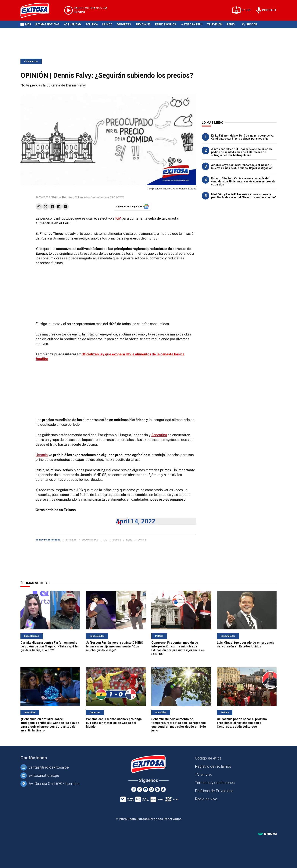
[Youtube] (146, 789)
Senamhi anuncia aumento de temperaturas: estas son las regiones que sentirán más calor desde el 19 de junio (179, 725)
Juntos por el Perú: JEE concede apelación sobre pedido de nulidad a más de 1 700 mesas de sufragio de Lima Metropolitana (242, 152)
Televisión (215, 24)
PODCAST (269, 10)
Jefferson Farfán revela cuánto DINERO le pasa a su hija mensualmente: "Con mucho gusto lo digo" (115, 646)
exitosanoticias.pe (44, 775)
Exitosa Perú (193, 24)
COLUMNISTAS (90, 540)
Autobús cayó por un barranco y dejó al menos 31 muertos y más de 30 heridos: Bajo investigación (242, 167)
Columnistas (31, 61)
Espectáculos (166, 24)
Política (92, 24)
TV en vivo (204, 775)
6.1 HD (246, 10)
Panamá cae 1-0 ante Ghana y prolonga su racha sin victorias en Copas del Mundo (114, 723)
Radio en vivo (206, 799)
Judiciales (143, 24)
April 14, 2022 (136, 521)
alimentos (71, 540)
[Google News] (157, 789)
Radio (231, 24)
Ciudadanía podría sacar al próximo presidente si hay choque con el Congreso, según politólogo (242, 723)
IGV (118, 218)
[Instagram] (151, 789)
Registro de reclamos (213, 766)
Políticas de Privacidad (214, 791)
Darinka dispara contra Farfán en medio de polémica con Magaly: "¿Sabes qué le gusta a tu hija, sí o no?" (49, 646)
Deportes (124, 24)
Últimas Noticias (47, 24)
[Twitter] (140, 789)
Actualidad (72, 24)
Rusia (129, 540)
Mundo (107, 24)
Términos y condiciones (215, 783)
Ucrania (42, 455)
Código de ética (208, 758)
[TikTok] (163, 789)
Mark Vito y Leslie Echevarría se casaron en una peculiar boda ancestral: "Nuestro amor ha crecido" (243, 196)
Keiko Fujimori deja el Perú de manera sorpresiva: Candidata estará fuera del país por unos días (243, 137)
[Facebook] (134, 789)
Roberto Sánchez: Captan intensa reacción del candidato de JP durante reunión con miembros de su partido (243, 181)
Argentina (159, 435)
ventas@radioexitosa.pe (49, 767)
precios (117, 540)
